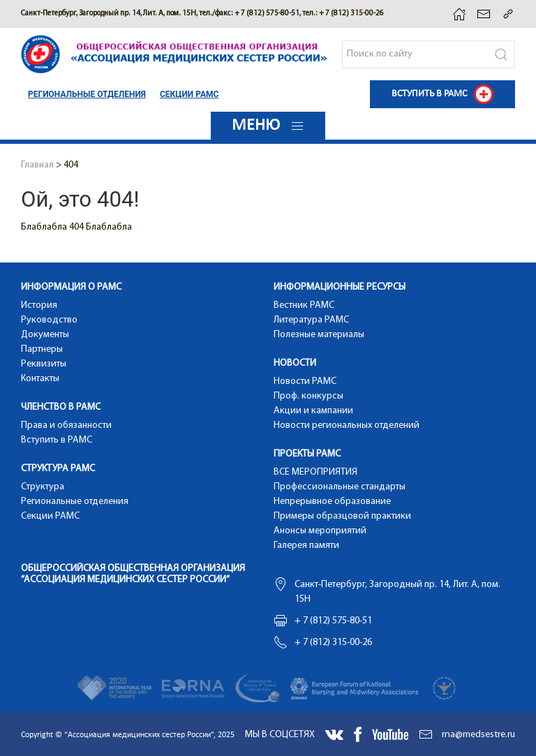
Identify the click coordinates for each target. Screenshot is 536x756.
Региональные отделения (87, 94)
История (39, 305)
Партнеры (42, 349)
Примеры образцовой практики (342, 516)
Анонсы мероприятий (320, 531)
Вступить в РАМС (57, 440)
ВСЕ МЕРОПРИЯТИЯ (315, 472)
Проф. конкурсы (308, 396)
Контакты (40, 379)
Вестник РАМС (304, 305)
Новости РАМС (305, 381)
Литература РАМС (311, 320)
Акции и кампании (313, 411)
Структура (43, 487)
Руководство (49, 320)
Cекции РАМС (189, 94)
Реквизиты (44, 364)
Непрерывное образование (332, 502)
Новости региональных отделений (347, 425)
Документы (45, 335)
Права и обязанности (66, 425)
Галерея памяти (306, 546)
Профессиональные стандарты (340, 487)
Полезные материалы (319, 335)
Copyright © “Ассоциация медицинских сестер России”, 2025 (128, 735)
